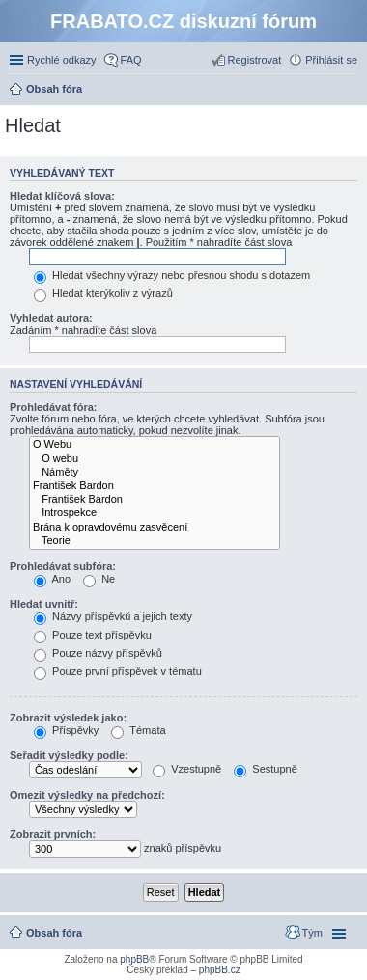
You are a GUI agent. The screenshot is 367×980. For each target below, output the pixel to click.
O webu (155, 459)
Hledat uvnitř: (44, 604)
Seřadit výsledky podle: (69, 755)
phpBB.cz (220, 970)
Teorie (155, 541)
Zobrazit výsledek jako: (68, 718)
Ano (52, 579)
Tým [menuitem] (312, 933)
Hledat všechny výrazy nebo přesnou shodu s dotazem (172, 275)
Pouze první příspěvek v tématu (118, 671)
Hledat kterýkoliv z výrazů (103, 293)
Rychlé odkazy (62, 60)
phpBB (134, 959)
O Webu (155, 445)
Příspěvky (66, 730)
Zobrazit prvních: (53, 834)
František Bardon (155, 486)
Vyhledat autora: (51, 318)
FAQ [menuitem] (131, 60)
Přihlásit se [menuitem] (331, 60)
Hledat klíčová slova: (62, 196)
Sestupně (266, 769)
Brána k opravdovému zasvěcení (155, 528)
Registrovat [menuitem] (255, 60)
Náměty (155, 473)
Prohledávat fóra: (53, 407)
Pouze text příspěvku (93, 635)
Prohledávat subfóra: (63, 566)
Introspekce (155, 513)
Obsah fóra (54, 933)
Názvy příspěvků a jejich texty (113, 616)
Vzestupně (187, 769)
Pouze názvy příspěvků (98, 653)
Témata (138, 730)
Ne (99, 579)
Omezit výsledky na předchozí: (87, 795)
